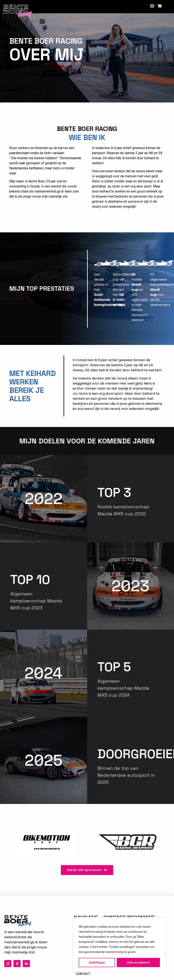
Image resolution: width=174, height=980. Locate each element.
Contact (83, 974)
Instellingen (97, 963)
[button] (152, 6)
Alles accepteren (138, 963)
